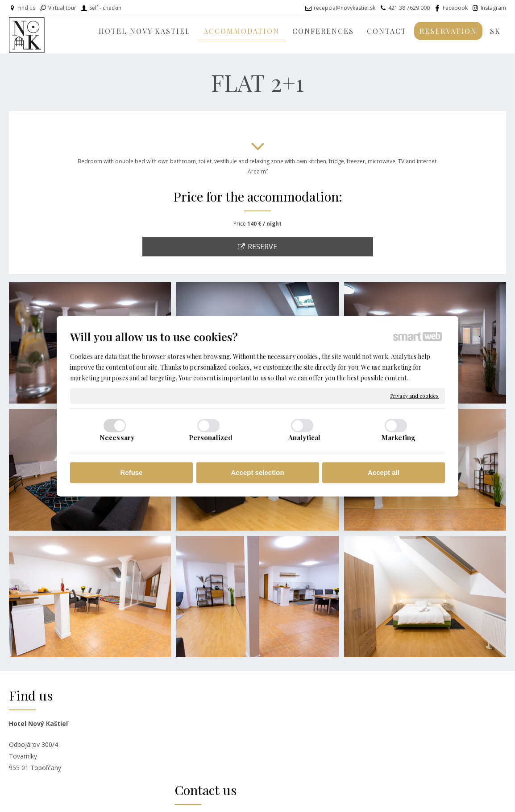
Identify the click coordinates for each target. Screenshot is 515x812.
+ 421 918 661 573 (218, 751)
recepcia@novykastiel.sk (345, 8)
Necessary (117, 437)
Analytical (304, 437)
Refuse (131, 473)
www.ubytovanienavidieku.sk (396, 755)
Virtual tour (62, 8)
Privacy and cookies (414, 396)
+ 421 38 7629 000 (218, 742)
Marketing (398, 437)
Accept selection (257, 473)
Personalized (211, 437)
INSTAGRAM (375, 733)
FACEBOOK (374, 723)
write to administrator (267, 799)
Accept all (384, 473)
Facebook (455, 8)
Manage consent (381, 799)
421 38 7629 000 (409, 8)
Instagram (493, 8)
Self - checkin (105, 8)
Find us (26, 8)
